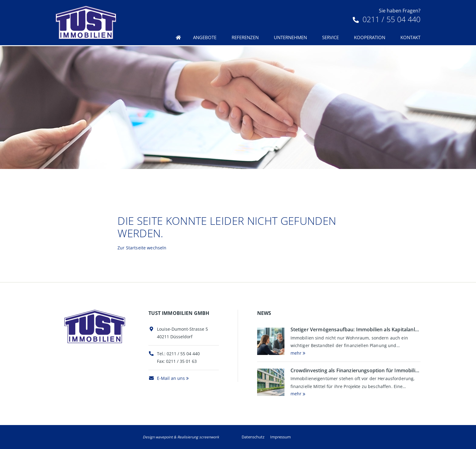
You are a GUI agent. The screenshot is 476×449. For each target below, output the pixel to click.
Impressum (280, 437)
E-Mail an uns (167, 378)
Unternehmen (290, 37)
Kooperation (370, 37)
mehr (296, 353)
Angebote (205, 37)
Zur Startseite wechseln (142, 248)
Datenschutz (253, 437)
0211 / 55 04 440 (387, 19)
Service (330, 37)
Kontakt (410, 37)
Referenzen (245, 37)
